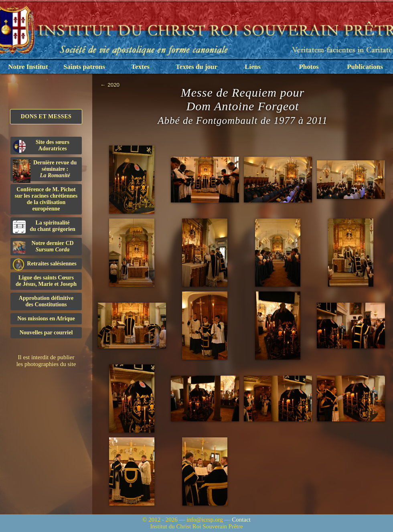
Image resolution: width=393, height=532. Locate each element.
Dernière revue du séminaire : (45, 170)
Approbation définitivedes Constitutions (46, 301)
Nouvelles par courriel (46, 333)
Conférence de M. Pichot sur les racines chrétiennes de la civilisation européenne (46, 199)
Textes (140, 67)
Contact (241, 520)
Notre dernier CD (43, 247)
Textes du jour (196, 67)
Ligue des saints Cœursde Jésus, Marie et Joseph (46, 281)
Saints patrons (84, 67)
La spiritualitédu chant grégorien (44, 227)
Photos (309, 67)
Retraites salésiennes (45, 264)
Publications (365, 67)
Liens (253, 67)
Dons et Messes (46, 116)
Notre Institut (28, 67)
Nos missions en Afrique (46, 319)
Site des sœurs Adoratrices (41, 146)
